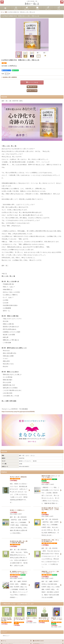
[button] (2, 2)
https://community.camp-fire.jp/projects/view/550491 (18, 412)
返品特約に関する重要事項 (9, 77)
